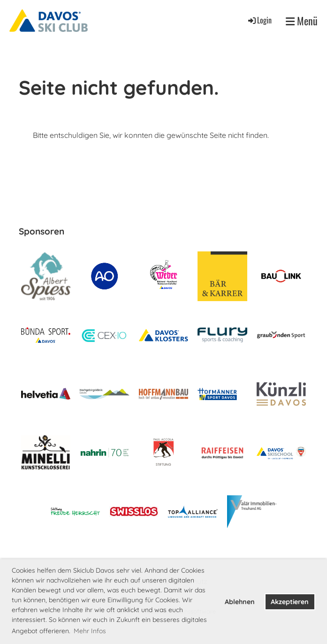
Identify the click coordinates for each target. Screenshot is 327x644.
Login (259, 20)
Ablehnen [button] (240, 602)
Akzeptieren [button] (290, 602)
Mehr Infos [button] (90, 631)
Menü (302, 21)
